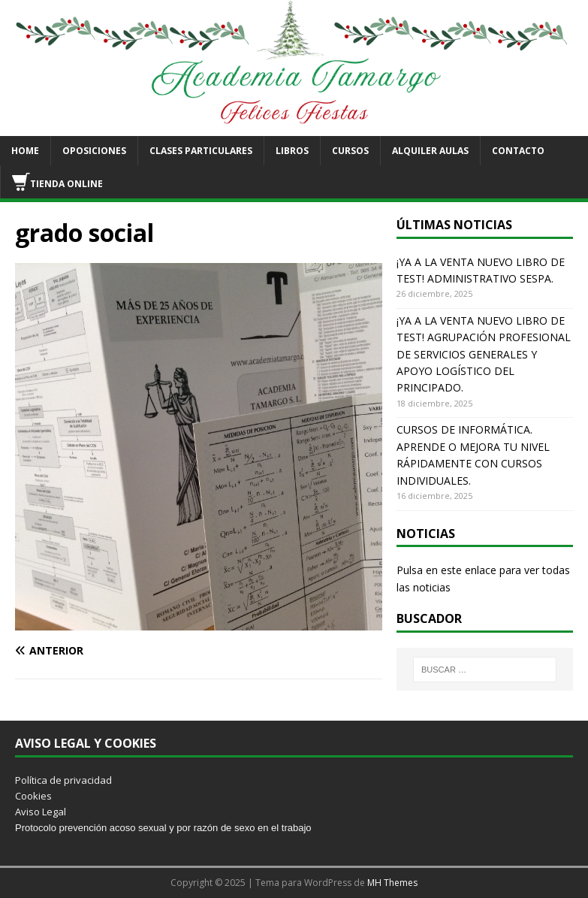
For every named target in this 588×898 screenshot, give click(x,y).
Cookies (33, 796)
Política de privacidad (63, 780)
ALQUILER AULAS (430, 151)
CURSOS (350, 151)
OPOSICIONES (94, 151)
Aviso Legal (41, 812)
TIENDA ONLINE (57, 182)
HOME (25, 151)
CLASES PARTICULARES (201, 151)
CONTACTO (518, 151)
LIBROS (292, 151)
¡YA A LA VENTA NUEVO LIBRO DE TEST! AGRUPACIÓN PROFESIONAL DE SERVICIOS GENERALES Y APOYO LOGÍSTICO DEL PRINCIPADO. (484, 354)
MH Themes (392, 883)
